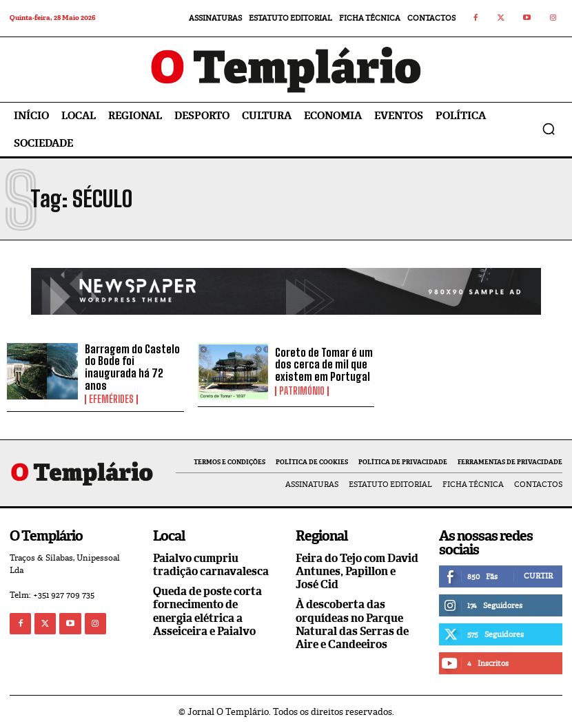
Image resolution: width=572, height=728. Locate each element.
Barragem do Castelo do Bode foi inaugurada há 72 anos (132, 367)
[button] (549, 129)
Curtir (538, 576)
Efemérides (111, 399)
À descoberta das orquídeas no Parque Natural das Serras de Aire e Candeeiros (352, 624)
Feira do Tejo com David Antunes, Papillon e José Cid (357, 571)
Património (302, 391)
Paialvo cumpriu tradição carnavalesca (211, 565)
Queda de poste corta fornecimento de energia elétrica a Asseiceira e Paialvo (207, 611)
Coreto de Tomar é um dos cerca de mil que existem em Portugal (324, 364)
